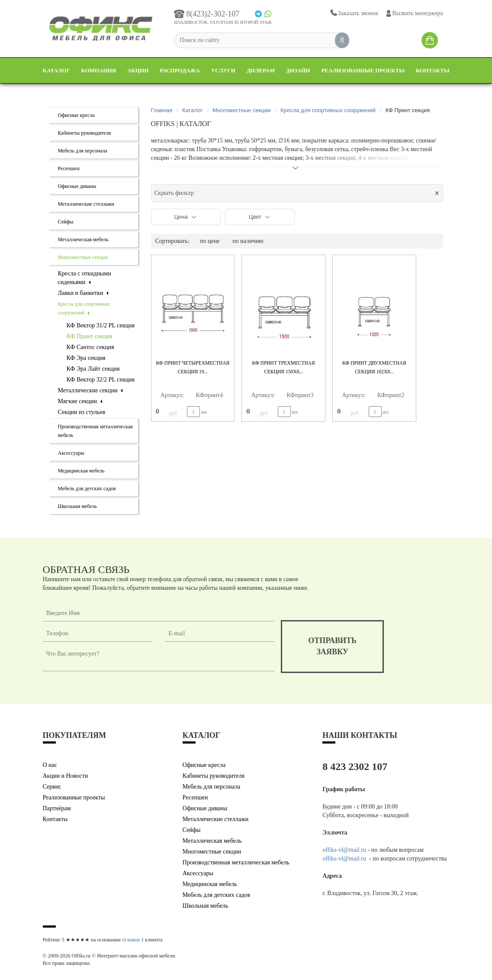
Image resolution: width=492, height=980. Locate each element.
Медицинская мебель (81, 471)
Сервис (52, 787)
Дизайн (298, 70)
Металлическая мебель (83, 239)
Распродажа (180, 70)
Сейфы (66, 222)
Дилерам (261, 70)
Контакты (433, 70)
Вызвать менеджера (414, 13)
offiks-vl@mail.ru (344, 850)
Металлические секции (90, 390)
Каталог (56, 70)
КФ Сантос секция (90, 347)
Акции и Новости (66, 776)
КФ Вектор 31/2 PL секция (101, 325)
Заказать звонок (354, 13)
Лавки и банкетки (83, 293)
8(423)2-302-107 (207, 14)
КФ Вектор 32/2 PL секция (101, 380)
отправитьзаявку (332, 646)
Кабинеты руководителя (85, 133)
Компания (99, 70)
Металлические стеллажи (86, 204)
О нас (50, 765)
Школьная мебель (78, 506)
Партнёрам (57, 808)
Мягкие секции (80, 401)
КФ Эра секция (86, 358)
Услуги (223, 70)
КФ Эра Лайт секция (93, 369)
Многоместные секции (83, 257)
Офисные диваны (77, 186)
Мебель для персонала (83, 151)
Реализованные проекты (363, 70)
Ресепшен (69, 168)
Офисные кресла (76, 115)
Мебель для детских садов (87, 488)
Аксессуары (71, 453)
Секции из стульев (82, 412)
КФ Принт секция (90, 336)
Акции (138, 70)
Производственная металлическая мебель (236, 862)
